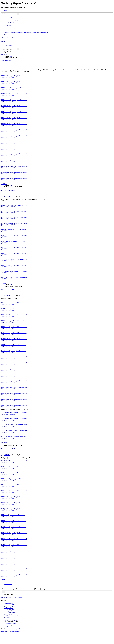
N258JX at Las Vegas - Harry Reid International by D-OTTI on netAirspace (14, 552)
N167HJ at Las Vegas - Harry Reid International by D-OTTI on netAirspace (14, 322)
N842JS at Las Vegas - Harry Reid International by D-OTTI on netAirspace (13, 528)
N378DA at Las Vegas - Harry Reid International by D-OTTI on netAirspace (14, 119)
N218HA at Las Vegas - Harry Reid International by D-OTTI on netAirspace (14, 131)
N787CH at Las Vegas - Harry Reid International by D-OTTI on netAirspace (14, 534)
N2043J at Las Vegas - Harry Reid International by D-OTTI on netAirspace (13, 480)
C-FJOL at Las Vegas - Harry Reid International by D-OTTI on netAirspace (13, 310)
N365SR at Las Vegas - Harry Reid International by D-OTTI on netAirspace (14, 546)
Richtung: (42, 589)
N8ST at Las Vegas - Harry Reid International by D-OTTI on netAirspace (13, 516)
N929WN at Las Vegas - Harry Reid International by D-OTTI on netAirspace (14, 167)
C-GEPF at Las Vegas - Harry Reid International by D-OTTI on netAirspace (14, 212)
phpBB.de (19, 629)
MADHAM (4, 55)
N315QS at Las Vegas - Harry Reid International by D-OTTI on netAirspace (14, 461)
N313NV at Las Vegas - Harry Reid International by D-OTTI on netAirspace (14, 107)
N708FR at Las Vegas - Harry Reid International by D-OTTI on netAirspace (14, 266)
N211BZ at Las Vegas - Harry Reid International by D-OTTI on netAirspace (14, 218)
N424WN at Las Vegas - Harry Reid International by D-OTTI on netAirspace (14, 101)
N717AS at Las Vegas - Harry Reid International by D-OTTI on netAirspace (14, 316)
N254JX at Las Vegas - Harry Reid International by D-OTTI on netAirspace (14, 522)
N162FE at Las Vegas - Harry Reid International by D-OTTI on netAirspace (14, 149)
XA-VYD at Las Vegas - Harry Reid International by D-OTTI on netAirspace (14, 376)
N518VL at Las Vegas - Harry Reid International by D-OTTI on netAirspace (14, 364)
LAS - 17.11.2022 (8, 38)
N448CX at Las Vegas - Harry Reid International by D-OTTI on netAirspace (14, 576)
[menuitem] (14, 21)
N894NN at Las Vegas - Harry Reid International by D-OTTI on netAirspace (14, 77)
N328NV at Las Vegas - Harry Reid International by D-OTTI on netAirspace (14, 400)
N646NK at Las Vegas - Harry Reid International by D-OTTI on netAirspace (14, 173)
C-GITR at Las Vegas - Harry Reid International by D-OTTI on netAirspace (14, 346)
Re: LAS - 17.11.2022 (8, 190)
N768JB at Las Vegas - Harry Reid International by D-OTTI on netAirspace (14, 230)
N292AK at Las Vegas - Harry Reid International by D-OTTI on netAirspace (14, 83)
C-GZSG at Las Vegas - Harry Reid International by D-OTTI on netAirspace (14, 406)
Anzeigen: (9, 589)
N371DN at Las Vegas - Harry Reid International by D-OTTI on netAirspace (14, 155)
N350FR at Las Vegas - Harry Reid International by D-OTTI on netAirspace (14, 564)
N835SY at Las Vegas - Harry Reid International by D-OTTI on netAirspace (14, 492)
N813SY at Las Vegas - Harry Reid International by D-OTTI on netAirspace (14, 236)
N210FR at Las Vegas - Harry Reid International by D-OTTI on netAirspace (14, 468)
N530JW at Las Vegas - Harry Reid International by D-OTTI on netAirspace (14, 540)
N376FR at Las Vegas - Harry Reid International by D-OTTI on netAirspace (14, 437)
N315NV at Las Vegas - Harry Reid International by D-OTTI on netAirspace (14, 504)
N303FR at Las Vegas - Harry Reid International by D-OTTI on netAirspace (14, 254)
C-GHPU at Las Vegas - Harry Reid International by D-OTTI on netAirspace (14, 272)
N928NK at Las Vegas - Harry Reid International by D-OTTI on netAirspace (14, 125)
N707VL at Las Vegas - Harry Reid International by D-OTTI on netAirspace (14, 278)
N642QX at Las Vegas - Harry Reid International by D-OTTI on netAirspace (14, 510)
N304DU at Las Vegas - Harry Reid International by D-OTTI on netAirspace (14, 498)
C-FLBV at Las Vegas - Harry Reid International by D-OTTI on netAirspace (14, 431)
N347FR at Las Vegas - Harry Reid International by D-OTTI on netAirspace (14, 248)
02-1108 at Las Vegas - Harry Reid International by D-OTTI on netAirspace (14, 370)
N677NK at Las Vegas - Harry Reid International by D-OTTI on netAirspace (14, 382)
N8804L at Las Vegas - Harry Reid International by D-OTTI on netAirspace (14, 161)
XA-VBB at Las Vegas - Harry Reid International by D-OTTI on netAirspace (14, 425)
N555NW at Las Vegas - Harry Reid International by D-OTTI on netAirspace (14, 558)
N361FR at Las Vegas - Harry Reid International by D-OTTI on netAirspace (14, 143)
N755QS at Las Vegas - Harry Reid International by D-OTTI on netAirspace (14, 570)
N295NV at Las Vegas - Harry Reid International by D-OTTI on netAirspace (14, 137)
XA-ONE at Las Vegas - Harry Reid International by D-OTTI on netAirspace (14, 260)
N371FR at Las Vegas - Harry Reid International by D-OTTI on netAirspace (14, 304)
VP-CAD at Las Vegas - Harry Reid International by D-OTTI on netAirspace (14, 413)
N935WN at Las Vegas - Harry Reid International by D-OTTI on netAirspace (14, 113)
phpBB (9, 626)
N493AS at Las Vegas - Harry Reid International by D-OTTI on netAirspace (14, 358)
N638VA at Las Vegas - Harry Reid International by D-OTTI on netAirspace (14, 95)
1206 (11, 56)
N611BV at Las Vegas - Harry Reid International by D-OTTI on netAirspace (14, 388)
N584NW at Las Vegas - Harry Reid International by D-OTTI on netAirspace (14, 89)
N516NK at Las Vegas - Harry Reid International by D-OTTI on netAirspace (14, 340)
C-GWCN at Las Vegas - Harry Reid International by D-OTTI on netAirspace (14, 224)
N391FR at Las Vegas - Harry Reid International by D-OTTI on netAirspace (14, 486)
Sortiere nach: (25, 589)
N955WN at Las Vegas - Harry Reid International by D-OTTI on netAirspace (14, 206)
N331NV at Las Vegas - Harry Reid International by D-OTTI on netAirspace (14, 179)
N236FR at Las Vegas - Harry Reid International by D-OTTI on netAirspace (14, 328)
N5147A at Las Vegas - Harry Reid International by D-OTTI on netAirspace (14, 474)
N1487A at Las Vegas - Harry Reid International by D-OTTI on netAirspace (14, 334)
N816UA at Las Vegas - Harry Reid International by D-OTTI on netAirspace (14, 394)
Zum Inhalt (4, 10)
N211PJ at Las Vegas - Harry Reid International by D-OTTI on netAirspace (13, 352)
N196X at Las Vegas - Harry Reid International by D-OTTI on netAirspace (13, 242)
